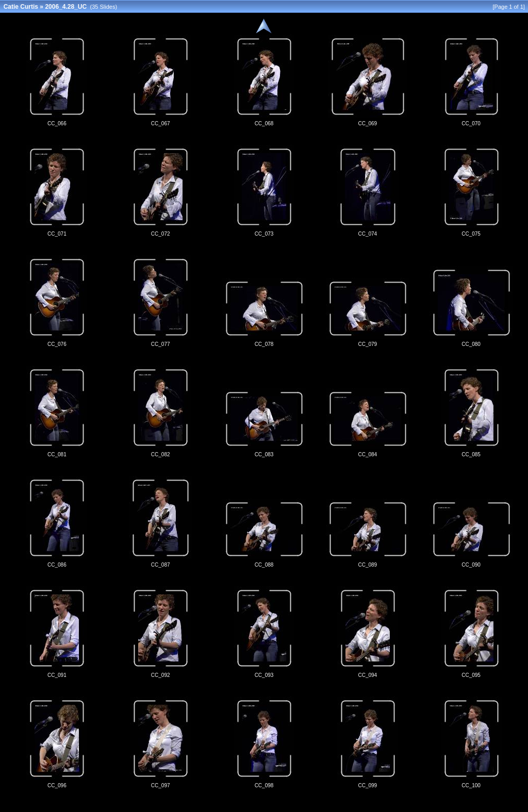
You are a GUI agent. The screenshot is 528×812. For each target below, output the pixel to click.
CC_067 (161, 123)
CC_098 (264, 785)
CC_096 (57, 785)
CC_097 (161, 785)
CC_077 (161, 344)
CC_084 (367, 454)
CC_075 (471, 234)
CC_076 (57, 344)
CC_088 (264, 565)
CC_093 (264, 675)
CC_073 (264, 234)
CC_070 (471, 123)
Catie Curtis (21, 7)
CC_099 (367, 785)
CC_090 (471, 565)
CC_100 (471, 785)
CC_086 (57, 565)
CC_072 (161, 234)
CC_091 (57, 675)
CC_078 (264, 344)
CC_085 (471, 454)
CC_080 (471, 344)
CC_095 (471, 675)
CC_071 (57, 234)
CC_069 (367, 123)
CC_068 (264, 123)
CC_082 (161, 454)
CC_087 (161, 565)
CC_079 (367, 344)
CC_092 (161, 675)
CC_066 (57, 123)
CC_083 (264, 454)
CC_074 (367, 234)
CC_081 (57, 454)
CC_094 (367, 675)
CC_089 (367, 565)
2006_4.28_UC (66, 7)
